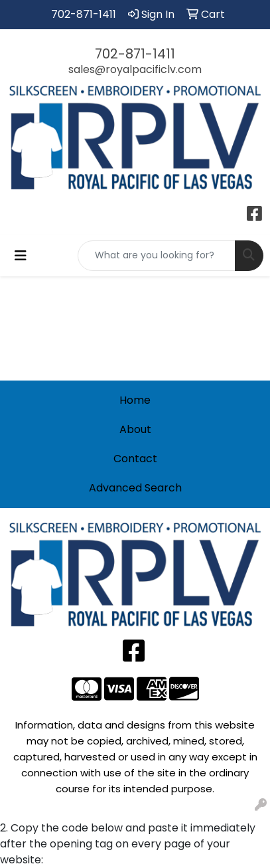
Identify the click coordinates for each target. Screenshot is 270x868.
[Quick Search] (157, 256)
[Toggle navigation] (21, 256)
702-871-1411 (84, 14)
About (135, 429)
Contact (135, 459)
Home (135, 400)
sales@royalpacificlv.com (135, 69)
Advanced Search (135, 488)
